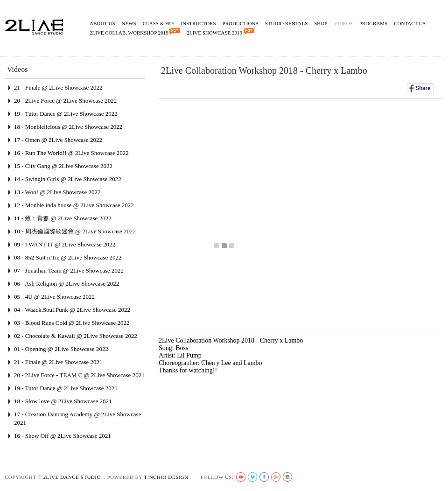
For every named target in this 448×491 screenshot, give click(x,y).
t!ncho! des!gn (166, 477)
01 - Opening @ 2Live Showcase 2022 (61, 349)
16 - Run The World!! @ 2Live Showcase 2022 (71, 153)
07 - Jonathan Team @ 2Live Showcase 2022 (69, 270)
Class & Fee (159, 23)
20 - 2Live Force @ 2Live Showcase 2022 (65, 101)
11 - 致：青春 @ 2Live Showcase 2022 (63, 218)
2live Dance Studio (72, 477)
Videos (343, 23)
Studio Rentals (287, 23)
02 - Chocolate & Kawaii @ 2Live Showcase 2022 (76, 336)
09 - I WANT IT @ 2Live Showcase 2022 (65, 244)
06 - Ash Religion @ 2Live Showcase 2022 (66, 284)
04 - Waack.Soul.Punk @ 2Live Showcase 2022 (72, 310)
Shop (321, 23)
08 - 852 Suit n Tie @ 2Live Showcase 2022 (68, 257)
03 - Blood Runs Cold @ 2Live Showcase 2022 (72, 323)
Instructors (199, 23)
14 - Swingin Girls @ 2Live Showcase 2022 (68, 179)
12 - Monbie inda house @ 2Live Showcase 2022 (74, 205)
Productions (241, 23)
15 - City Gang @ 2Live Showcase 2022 (63, 166)
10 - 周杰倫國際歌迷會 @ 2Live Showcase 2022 (75, 231)
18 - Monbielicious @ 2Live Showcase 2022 (68, 127)
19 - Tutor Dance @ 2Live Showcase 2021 (66, 388)
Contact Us (410, 23)
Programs (374, 23)
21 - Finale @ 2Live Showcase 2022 (58, 88)
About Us (102, 23)
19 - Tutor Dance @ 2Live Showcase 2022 (66, 114)
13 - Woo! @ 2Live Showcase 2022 (57, 192)
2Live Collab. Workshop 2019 (135, 32)
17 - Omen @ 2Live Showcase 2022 (58, 140)
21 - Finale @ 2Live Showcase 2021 (58, 362)
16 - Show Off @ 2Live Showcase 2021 (63, 436)
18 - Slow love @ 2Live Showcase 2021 (63, 401)
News (129, 23)
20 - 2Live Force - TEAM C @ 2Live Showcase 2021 (79, 375)
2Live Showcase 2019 (220, 32)
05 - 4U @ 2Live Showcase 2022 (54, 297)
